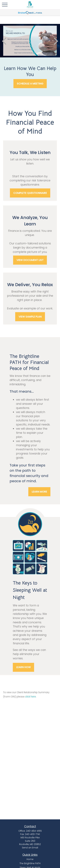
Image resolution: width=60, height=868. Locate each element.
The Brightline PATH (30, 863)
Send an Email (30, 848)
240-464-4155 (34, 831)
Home (30, 859)
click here (30, 697)
